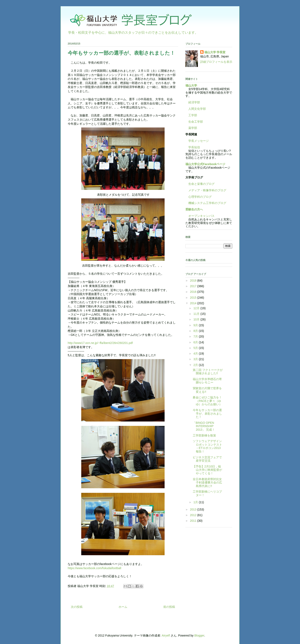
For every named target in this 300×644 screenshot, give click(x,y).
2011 (194, 521)
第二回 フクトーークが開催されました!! (208, 372)
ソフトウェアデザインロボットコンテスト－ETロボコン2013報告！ (207, 446)
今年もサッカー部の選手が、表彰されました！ (207, 414)
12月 (197, 308)
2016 (194, 292)
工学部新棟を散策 (204, 435)
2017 (194, 286)
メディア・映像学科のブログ (206, 190)
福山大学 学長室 (215, 52)
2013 (194, 509)
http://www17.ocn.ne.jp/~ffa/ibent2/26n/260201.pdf (100, 343)
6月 (196, 342)
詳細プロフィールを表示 (216, 62)
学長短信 (193, 147)
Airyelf (166, 635)
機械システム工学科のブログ (206, 203)
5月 (196, 348)
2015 (194, 298)
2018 (194, 281)
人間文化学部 (197, 109)
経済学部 (194, 102)
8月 (196, 331)
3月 (196, 359)
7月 (196, 336)
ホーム (123, 607)
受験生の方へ (194, 209)
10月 (197, 319)
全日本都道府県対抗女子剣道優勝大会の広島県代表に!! (207, 483)
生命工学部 (196, 122)
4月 (196, 354)
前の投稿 (169, 607)
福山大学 (191, 85)
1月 (196, 502)
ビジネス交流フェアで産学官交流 (207, 459)
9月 (196, 325)
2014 (194, 303)
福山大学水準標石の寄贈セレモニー (207, 381)
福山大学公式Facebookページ (205, 164)
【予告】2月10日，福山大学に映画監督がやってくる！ (207, 470)
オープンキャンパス (200, 216)
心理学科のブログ (199, 197)
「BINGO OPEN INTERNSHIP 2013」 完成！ (204, 426)
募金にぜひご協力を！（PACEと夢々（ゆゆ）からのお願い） (207, 401)
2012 (194, 515)
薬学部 (193, 128)
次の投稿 (77, 607)
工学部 (193, 115)
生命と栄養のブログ (200, 184)
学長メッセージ (197, 141)
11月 (197, 314)
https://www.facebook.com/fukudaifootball (94, 568)
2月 (196, 365)
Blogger (199, 635)
